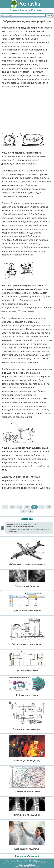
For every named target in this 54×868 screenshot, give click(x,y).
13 (20, 507)
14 (27, 507)
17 (49, 507)
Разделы (25, 10)
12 (12, 507)
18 (23, 511)
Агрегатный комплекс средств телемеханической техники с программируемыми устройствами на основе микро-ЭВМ (28, 528)
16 (42, 507)
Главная (14, 10)
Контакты (37, 10)
